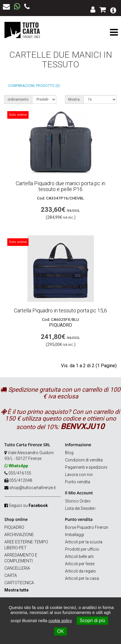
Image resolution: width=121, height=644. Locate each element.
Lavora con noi (79, 475)
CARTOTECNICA (19, 583)
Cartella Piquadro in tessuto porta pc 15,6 (60, 310)
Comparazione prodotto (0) (34, 86)
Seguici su (28, 505)
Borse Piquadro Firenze (86, 527)
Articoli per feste (80, 564)
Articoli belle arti (79, 556)
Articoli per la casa (82, 578)
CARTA (11, 575)
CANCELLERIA (17, 568)
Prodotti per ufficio (82, 549)
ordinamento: (18, 99)
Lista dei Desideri (80, 508)
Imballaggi (74, 535)
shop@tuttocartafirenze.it (33, 488)
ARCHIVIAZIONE (19, 535)
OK (60, 631)
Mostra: (74, 99)
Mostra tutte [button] (16, 590)
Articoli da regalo (80, 571)
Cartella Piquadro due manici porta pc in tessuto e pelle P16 (60, 186)
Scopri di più (92, 621)
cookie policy (60, 621)
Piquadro (60, 325)
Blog (69, 453)
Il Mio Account (79, 493)
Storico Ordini (78, 501)
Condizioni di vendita (84, 460)
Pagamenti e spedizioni (86, 467)
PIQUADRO (14, 527)
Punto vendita (78, 482)
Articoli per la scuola (84, 542)
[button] (113, 10)
